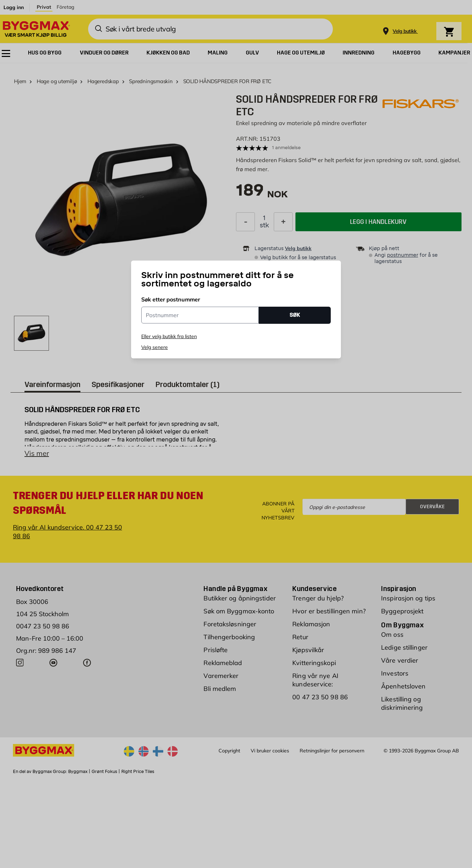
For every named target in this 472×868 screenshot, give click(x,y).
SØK (295, 315)
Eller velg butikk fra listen (169, 336)
